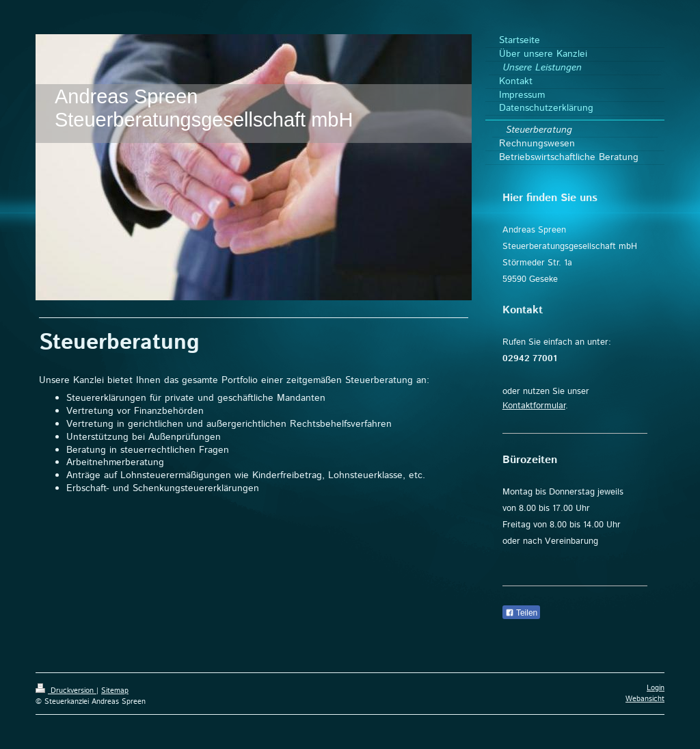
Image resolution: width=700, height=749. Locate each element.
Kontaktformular (534, 406)
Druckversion (66, 691)
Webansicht (645, 699)
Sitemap (115, 691)
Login (656, 688)
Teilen (521, 613)
